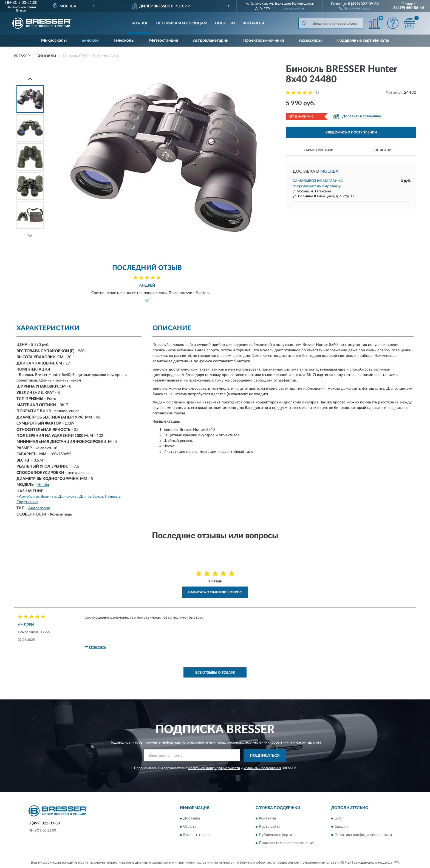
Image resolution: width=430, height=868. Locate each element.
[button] (355, 8)
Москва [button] (329, 171)
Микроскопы (54, 40)
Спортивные (27, 502)
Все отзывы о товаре (215, 673)
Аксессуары (310, 40)
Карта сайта (270, 827)
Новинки (225, 23)
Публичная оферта (275, 835)
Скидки (341, 827)
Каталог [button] (139, 23)
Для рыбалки (91, 497)
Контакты (253, 23)
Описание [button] (384, 150)
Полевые (113, 497)
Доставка (192, 819)
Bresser (21, 10)
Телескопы (124, 40)
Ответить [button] (95, 647)
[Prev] (30, 79)
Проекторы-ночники (264, 40)
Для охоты (68, 497)
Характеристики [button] (319, 150)
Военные (48, 497)
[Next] (30, 236)
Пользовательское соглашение (286, 843)
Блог (339, 819)
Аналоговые (39, 508)
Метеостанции (164, 40)
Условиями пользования (262, 768)
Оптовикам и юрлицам (182, 23)
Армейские (29, 497)
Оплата (190, 827)
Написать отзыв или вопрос (215, 592)
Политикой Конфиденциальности (214, 768)
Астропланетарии (211, 40)
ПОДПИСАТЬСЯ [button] (265, 756)
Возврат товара (197, 835)
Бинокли (90, 40)
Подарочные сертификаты (363, 40)
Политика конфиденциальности (363, 835)
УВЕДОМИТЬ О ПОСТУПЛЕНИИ (351, 132)
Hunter (43, 485)
